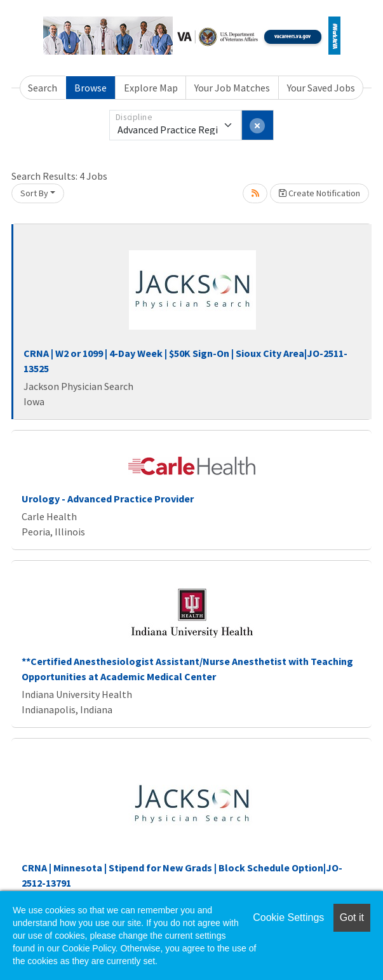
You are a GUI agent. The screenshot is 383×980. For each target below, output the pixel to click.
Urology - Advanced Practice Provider (108, 499)
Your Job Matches (232, 88)
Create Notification (319, 193)
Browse (91, 88)
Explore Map (151, 88)
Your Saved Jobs (321, 88)
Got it (352, 917)
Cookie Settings (288, 917)
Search (43, 88)
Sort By (34, 193)
